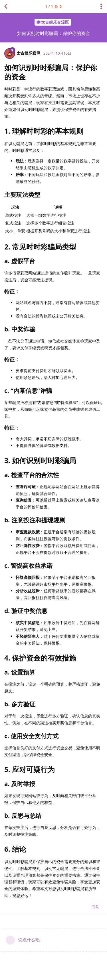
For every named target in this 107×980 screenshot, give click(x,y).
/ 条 (53, 6)
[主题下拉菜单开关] (101, 7)
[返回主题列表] (6, 7)
